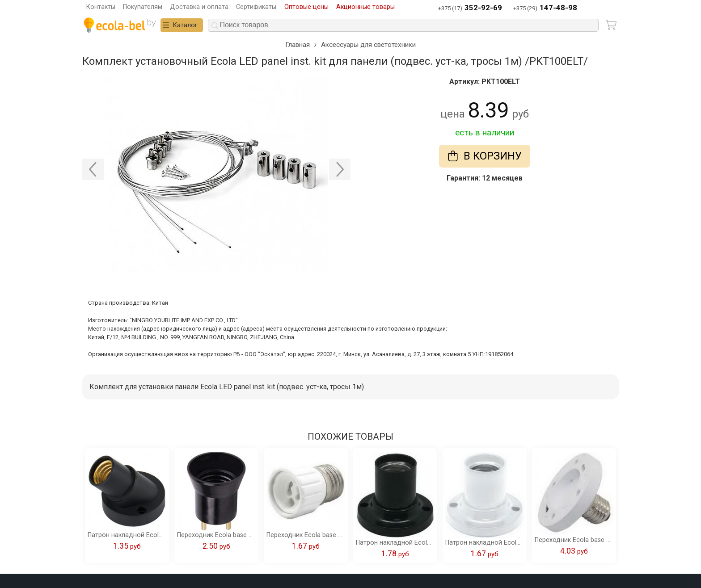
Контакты (101, 7)
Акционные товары (365, 7)
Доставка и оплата (199, 7)
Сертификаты (256, 7)
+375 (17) (470, 8)
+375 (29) (545, 8)
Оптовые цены (306, 7)
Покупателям (143, 7)
